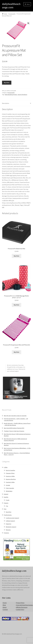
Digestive (9, 524)
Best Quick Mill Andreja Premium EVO (14, 428)
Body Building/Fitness (11, 95)
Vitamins (6, 533)
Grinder (8, 485)
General (6, 494)
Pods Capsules (10, 488)
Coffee (6, 467)
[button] (28, 23)
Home (6, 14)
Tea (7, 506)
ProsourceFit (12, 14)
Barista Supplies (11, 470)
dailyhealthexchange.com (11, 6)
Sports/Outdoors (22, 95)
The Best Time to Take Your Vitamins (14, 431)
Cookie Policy (20, 610)
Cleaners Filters (10, 473)
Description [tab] (6, 103)
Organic (6, 503)
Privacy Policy (20, 603)
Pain (5, 509)
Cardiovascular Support (13, 518)
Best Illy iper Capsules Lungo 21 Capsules (15, 416)
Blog (4, 605)
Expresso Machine (11, 479)
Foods (8, 500)
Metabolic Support (11, 527)
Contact (5, 610)
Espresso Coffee (10, 476)
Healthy (6, 497)
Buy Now (7, 83)
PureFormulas (8, 515)
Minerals (8, 530)
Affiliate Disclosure (22, 607)
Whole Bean (9, 491)
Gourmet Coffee (10, 482)
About (5, 607)
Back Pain (9, 512)
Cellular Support (10, 521)
